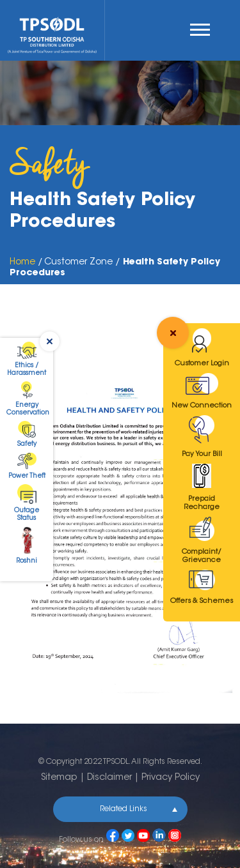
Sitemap (59, 778)
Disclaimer (109, 778)
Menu (200, 30)
